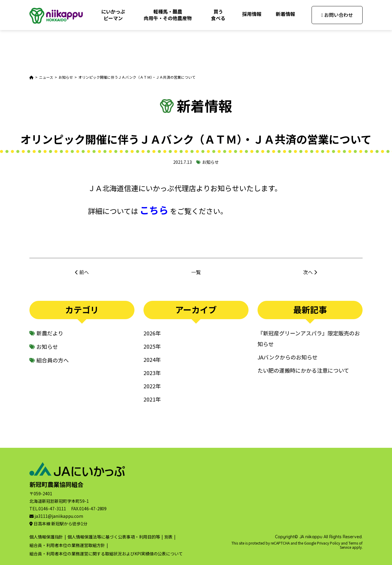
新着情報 (285, 14)
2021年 (152, 399)
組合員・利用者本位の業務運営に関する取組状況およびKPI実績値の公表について (106, 554)
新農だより (50, 333)
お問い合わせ (337, 15)
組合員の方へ (53, 360)
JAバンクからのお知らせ (288, 357)
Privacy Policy (329, 543)
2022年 (152, 386)
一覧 (196, 276)
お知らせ (210, 162)
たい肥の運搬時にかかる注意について (303, 370)
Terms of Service (351, 545)
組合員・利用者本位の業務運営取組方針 (67, 545)
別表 (169, 537)
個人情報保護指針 (46, 537)
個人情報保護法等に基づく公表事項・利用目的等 (114, 537)
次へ (308, 276)
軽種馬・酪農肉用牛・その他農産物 (168, 15)
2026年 (152, 333)
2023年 (152, 373)
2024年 (152, 359)
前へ (84, 276)
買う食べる (218, 15)
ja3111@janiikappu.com (59, 516)
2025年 (152, 346)
